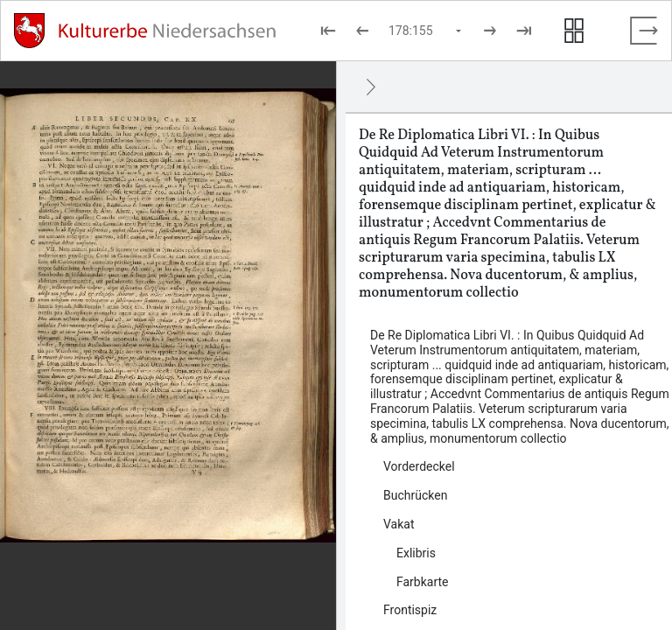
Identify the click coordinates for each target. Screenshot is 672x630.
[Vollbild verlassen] (644, 31)
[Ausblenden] (371, 87)
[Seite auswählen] (426, 31)
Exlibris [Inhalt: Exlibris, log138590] (416, 553)
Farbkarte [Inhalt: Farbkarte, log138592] (423, 582)
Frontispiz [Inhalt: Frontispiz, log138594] (410, 610)
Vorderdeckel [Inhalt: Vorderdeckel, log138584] (419, 466)
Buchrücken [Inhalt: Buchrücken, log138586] (415, 495)
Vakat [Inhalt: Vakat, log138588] (399, 524)
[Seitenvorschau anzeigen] (574, 31)
